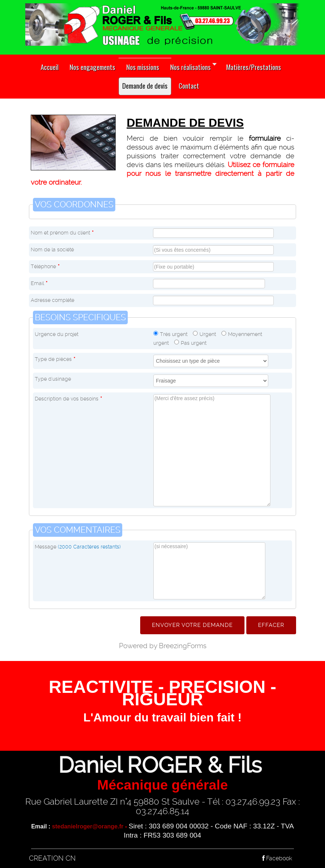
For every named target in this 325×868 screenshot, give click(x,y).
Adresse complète (53, 300)
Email (39, 283)
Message (78, 547)
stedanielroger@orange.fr (88, 826)
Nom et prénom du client (62, 233)
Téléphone (45, 266)
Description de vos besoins (68, 399)
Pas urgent (194, 343)
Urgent (208, 334)
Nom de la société (52, 250)
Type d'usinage (53, 379)
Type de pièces (55, 359)
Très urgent (174, 334)
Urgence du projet (57, 334)
